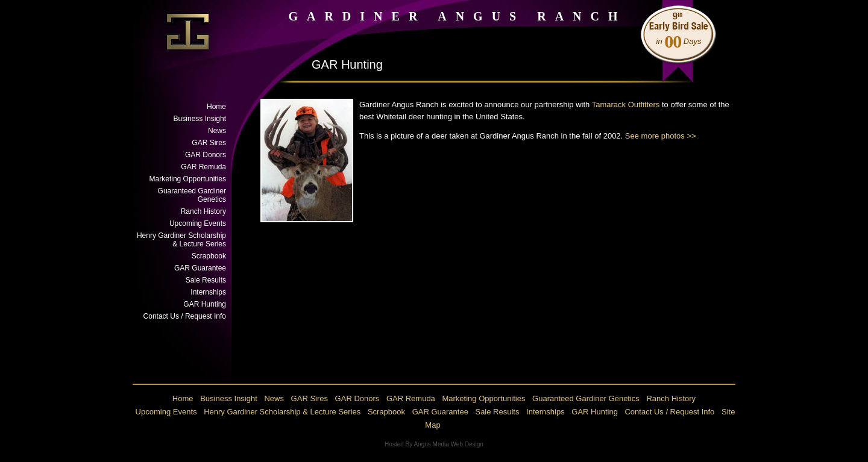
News (217, 131)
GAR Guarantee (200, 268)
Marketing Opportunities (188, 179)
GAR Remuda (203, 167)
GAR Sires (209, 143)
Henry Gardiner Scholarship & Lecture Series (181, 240)
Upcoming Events (198, 223)
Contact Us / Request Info (185, 316)
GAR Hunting (205, 304)
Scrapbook (209, 256)
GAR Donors (206, 155)
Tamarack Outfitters (626, 105)
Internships (208, 292)
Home (216, 107)
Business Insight (200, 119)
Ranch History (203, 211)
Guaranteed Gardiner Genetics (192, 195)
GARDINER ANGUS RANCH (457, 16)
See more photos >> (661, 136)
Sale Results (206, 280)
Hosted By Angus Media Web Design (434, 444)
